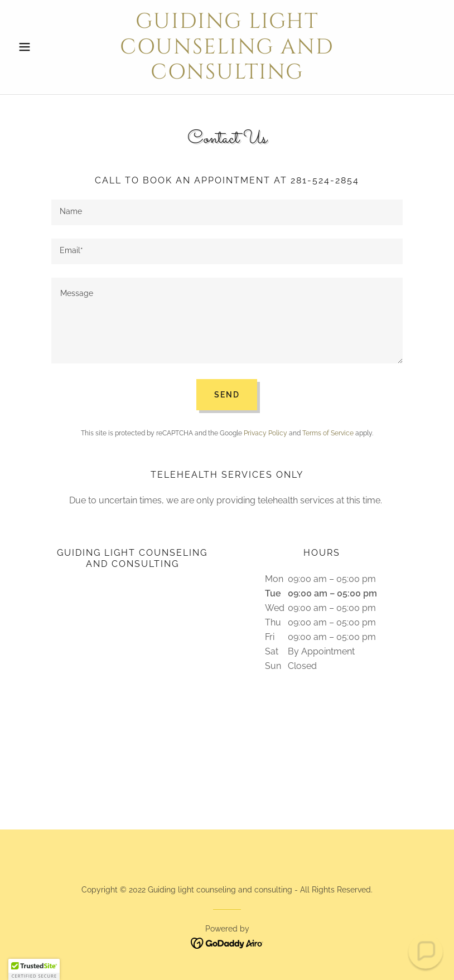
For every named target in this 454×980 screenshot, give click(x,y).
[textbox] (227, 212)
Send (227, 395)
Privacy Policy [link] (265, 433)
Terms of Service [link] (328, 433)
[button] (45, 47)
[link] (227, 76)
